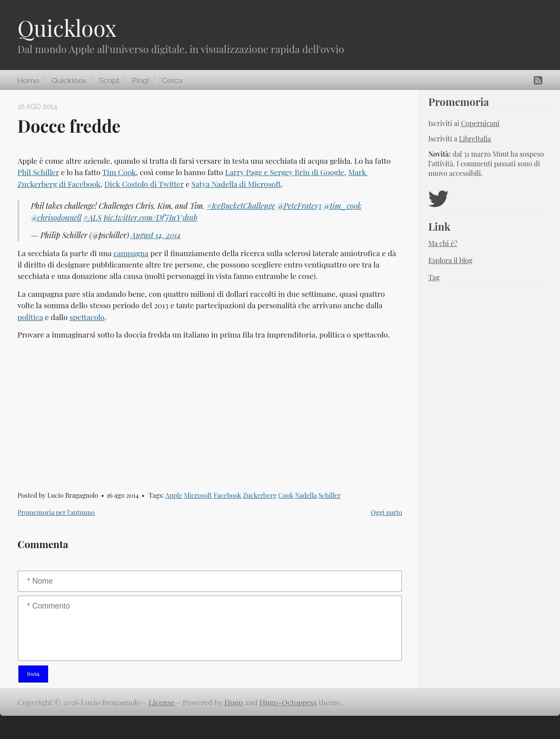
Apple (174, 495)
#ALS (92, 217)
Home (28, 81)
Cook (286, 495)
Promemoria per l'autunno (56, 512)
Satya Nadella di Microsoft (236, 184)
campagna (131, 253)
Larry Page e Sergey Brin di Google (285, 172)
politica (30, 317)
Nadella (306, 495)
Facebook (227, 495)
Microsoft (198, 495)
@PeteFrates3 (299, 206)
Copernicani (480, 123)
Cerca (172, 81)
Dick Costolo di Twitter (144, 184)
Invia (33, 674)
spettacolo (87, 317)
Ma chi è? (443, 243)
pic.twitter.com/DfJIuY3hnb (150, 217)
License (162, 702)
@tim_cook (342, 206)
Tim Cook (119, 172)
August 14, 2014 (156, 235)
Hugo (234, 702)
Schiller (330, 495)
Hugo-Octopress (288, 702)
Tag (434, 277)
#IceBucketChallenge (241, 206)
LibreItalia (475, 139)
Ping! (140, 81)
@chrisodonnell (56, 217)
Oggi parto (387, 512)
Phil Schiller (38, 172)
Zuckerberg (260, 495)
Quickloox (67, 28)
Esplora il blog (450, 260)
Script (109, 81)
